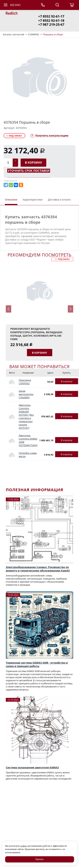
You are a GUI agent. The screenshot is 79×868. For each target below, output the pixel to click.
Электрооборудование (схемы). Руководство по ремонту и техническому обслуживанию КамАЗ (38, 569)
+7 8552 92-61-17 (51, 16)
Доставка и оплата (59, 200)
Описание (11, 200)
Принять (39, 859)
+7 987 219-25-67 (51, 24)
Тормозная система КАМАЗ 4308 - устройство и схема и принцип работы (37, 664)
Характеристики (33, 200)
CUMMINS (33, 34)
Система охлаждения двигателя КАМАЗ (32, 767)
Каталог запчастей (13, 34)
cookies (23, 846)
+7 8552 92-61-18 (51, 20)
